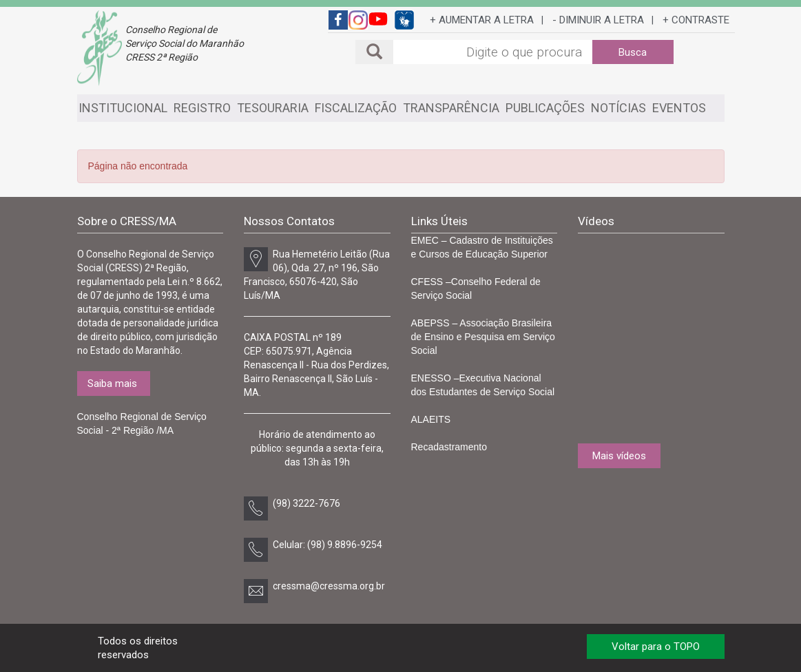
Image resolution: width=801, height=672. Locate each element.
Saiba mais (112, 384)
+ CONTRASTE (696, 20)
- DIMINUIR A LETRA (598, 20)
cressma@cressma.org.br (329, 586)
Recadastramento (449, 447)
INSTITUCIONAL (123, 108)
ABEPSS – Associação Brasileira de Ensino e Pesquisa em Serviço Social (483, 337)
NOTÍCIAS (618, 108)
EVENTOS (679, 108)
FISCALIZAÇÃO (356, 108)
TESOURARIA (273, 108)
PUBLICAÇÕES (545, 108)
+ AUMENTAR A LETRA (482, 20)
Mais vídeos (619, 456)
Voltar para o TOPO (656, 647)
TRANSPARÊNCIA (451, 108)
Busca (633, 52)
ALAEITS (431, 419)
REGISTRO (202, 108)
